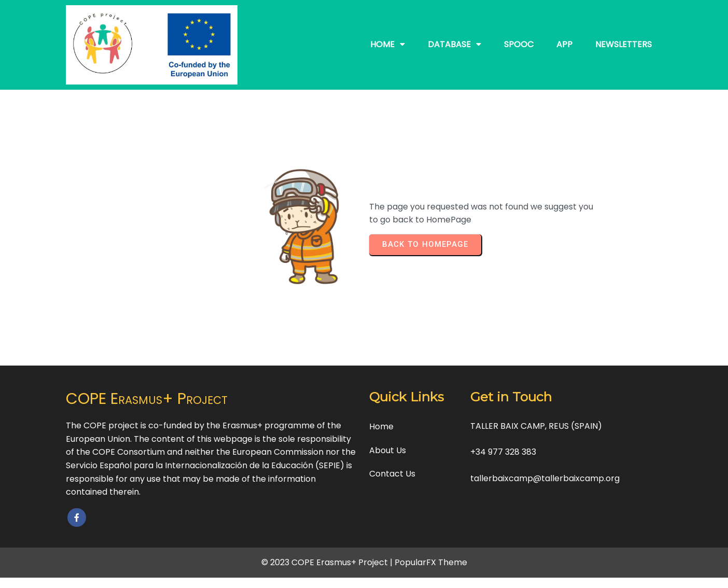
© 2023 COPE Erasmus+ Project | (328, 562)
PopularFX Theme (431, 562)
